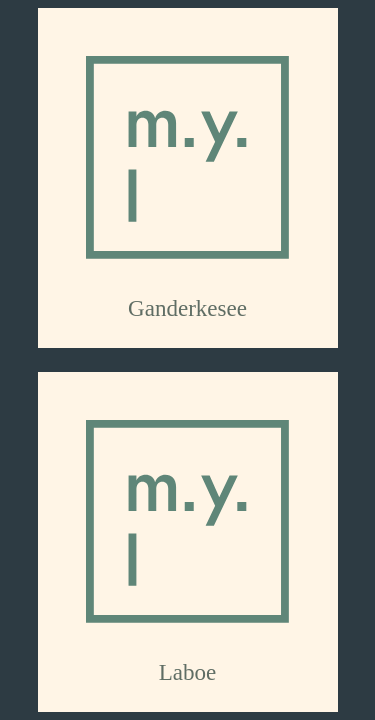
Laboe (188, 672)
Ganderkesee (187, 308)
